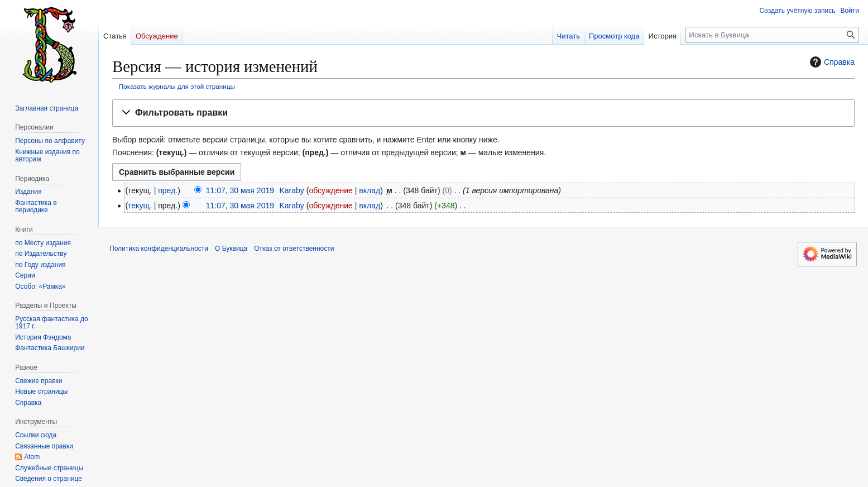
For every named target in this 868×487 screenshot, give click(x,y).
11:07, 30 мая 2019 (240, 190)
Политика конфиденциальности (159, 249)
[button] (483, 113)
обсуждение (330, 190)
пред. (168, 190)
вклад (370, 190)
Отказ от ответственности (294, 249)
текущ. (140, 206)
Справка (831, 62)
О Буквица (231, 249)
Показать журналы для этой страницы (177, 86)
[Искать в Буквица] (772, 35)
